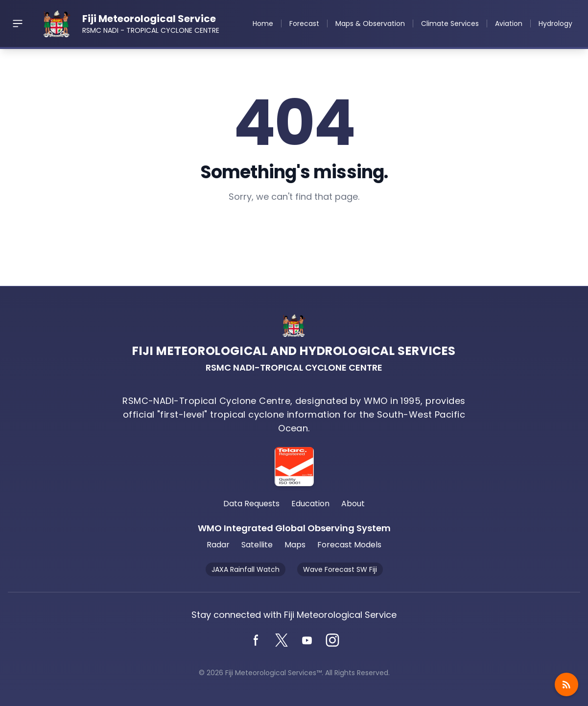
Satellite (257, 545)
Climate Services (450, 24)
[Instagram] (332, 640)
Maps (295, 545)
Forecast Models (349, 545)
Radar (218, 545)
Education (310, 504)
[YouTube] (307, 640)
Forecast (304, 24)
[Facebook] (256, 640)
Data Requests (251, 504)
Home (263, 24)
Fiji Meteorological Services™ (273, 673)
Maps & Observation (370, 24)
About (353, 504)
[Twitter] (282, 640)
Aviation (509, 24)
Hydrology (555, 24)
